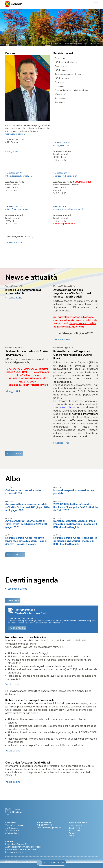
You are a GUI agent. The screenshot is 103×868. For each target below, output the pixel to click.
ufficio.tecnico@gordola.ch (19, 176)
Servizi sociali (61, 66)
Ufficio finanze (62, 70)
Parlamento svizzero (14, 853)
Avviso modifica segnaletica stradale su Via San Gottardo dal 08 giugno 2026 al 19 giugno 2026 (27, 507)
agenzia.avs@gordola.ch (65, 176)
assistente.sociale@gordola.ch (68, 209)
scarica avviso (63, 339)
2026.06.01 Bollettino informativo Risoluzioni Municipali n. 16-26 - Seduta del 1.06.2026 (74, 507)
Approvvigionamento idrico (68, 74)
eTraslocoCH (61, 94)
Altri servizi (60, 102)
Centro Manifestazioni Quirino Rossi (72, 90)
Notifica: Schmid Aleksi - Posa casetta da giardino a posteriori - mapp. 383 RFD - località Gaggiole (74, 541)
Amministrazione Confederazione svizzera (24, 848)
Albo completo (15, 555)
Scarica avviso (15, 297)
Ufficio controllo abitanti (66, 62)
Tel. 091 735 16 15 (13, 206)
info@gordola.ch (61, 145)
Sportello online (50, 863)
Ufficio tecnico (62, 78)
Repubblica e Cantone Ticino (18, 845)
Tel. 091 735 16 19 (61, 173)
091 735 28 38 (60, 206)
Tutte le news (14, 453)
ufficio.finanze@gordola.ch (18, 209)
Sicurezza (59, 82)
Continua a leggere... (15, 134)
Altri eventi (13, 601)
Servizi (72, 837)
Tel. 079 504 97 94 (14, 242)
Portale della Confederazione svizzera (22, 851)
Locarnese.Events (18, 589)
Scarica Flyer (63, 442)
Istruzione (59, 86)
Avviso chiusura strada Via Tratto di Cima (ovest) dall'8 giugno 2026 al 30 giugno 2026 (27, 524)
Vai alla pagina (17, 629)
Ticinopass (60, 98)
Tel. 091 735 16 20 (14, 173)
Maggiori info (15, 391)
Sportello (73, 834)
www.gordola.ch (13, 151)
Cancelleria (60, 58)
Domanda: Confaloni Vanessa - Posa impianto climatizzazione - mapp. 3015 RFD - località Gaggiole (75, 524)
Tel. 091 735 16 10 (62, 142)
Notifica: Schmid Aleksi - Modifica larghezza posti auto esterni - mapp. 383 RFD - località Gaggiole (27, 541)
